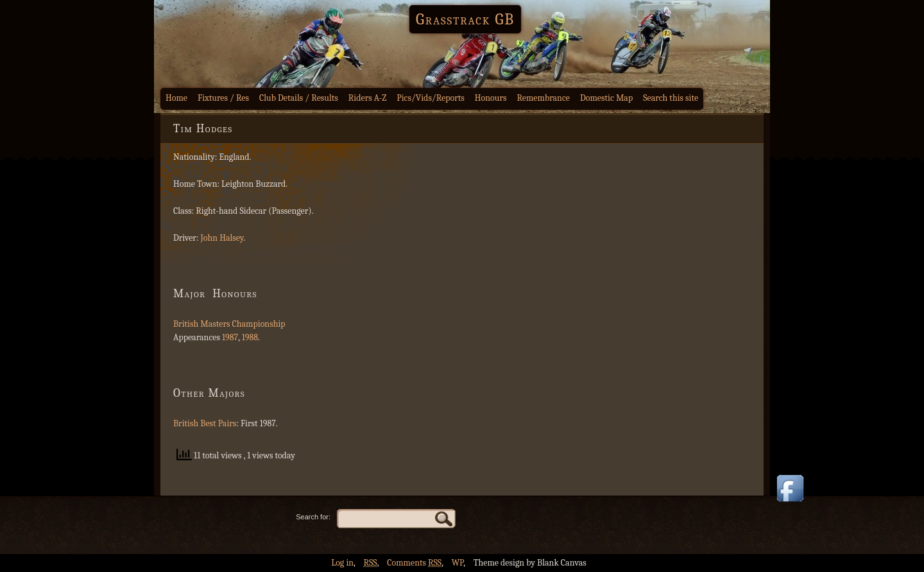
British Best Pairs (205, 423)
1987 (230, 337)
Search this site (671, 98)
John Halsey (222, 238)
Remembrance (543, 98)
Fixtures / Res (223, 98)
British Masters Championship (229, 324)
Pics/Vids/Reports (431, 98)
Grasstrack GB (465, 19)
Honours (491, 98)
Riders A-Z (368, 98)
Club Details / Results (299, 98)
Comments (414, 563)
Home (176, 98)
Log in (342, 563)
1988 (250, 337)
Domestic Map (606, 98)
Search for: (313, 517)
